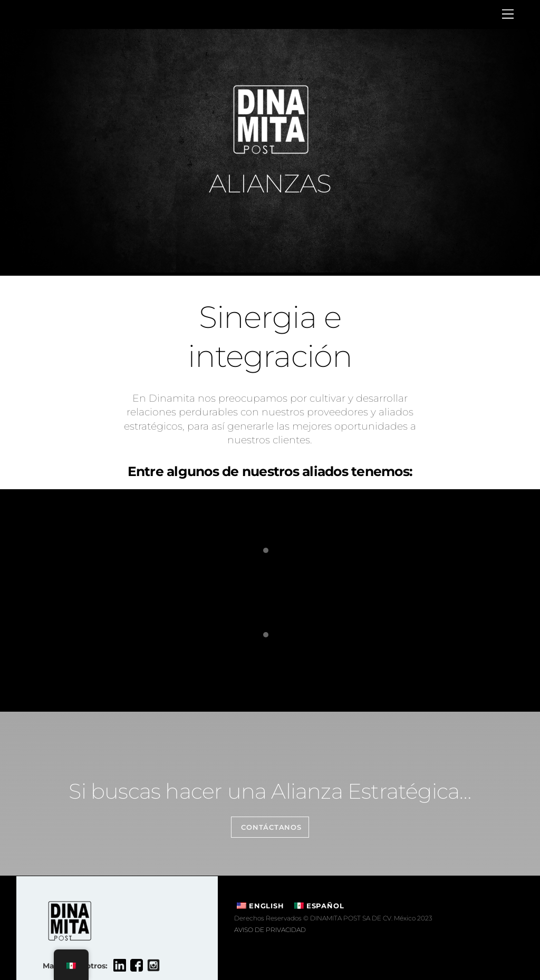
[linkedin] (120, 965)
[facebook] (137, 965)
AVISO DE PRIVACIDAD (270, 930)
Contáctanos (271, 827)
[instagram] (153, 965)
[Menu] (508, 14)
